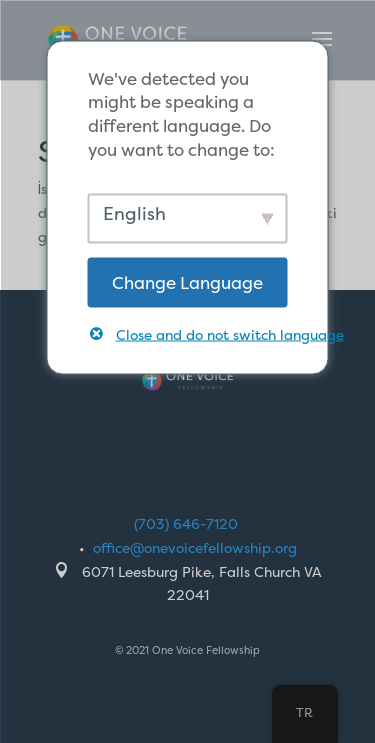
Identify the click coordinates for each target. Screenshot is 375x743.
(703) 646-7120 (186, 523)
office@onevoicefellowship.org (195, 547)
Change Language (187, 281)
